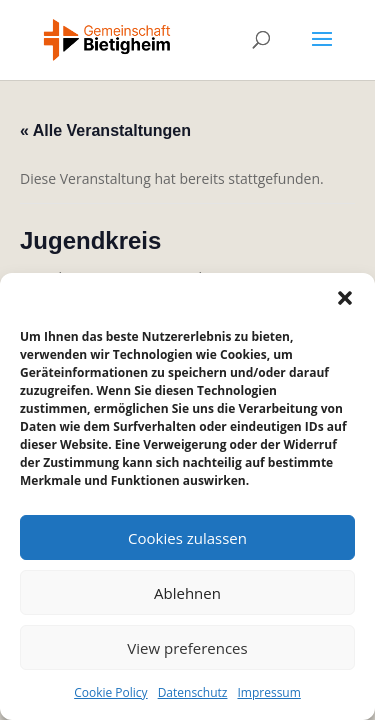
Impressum (268, 692)
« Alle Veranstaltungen (105, 130)
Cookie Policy (110, 692)
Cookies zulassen (187, 538)
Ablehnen (187, 593)
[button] (345, 298)
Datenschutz (193, 692)
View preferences (187, 648)
